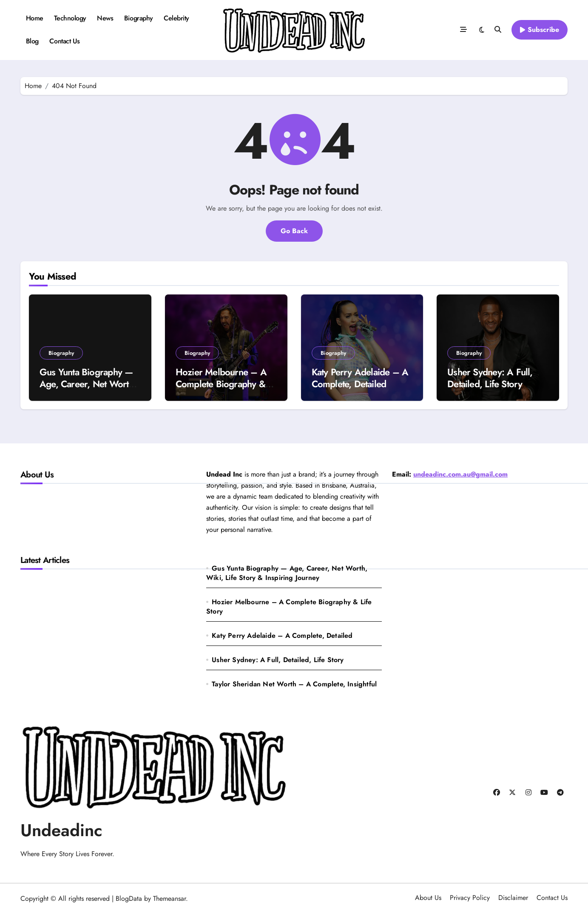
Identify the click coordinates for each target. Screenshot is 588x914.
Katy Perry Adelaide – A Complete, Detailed (360, 378)
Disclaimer (513, 898)
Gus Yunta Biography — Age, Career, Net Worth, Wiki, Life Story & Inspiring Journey (88, 390)
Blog (32, 41)
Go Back (294, 231)
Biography (139, 18)
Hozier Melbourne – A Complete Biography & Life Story (221, 384)
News (105, 18)
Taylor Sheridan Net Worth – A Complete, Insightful (294, 684)
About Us (428, 898)
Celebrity (176, 18)
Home (35, 18)
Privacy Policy (470, 898)
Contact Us (64, 41)
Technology (70, 18)
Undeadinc (61, 830)
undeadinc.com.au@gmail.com (460, 474)
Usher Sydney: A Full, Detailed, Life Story (490, 378)
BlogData (129, 898)
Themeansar (169, 898)
